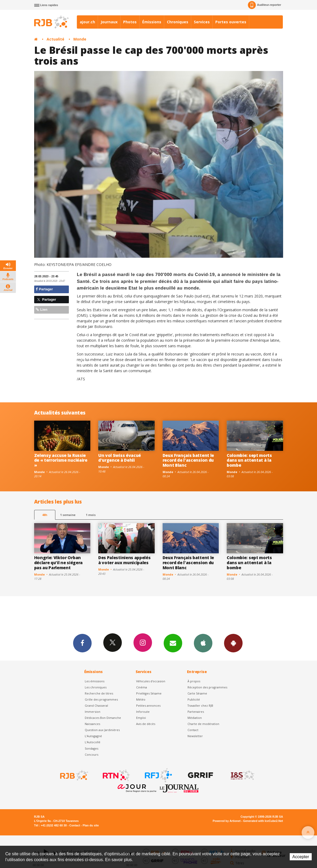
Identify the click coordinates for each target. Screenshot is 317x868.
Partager (44, 289)
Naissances (92, 724)
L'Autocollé (93, 742)
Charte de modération (203, 724)
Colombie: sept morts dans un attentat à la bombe (249, 460)
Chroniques (178, 22)
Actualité (55, 39)
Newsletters (173, 643)
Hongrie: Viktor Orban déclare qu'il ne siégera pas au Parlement (58, 563)
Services (202, 22)
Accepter (301, 857)
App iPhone (203, 643)
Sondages (91, 748)
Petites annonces (148, 705)
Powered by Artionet (227, 821)
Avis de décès (146, 724)
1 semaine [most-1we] (68, 515)
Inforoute (143, 712)
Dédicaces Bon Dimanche (103, 718)
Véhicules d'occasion (151, 681)
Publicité (194, 699)
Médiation (195, 718)
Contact (193, 730)
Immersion (93, 712)
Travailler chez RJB (200, 705)
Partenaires (196, 712)
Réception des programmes (207, 687)
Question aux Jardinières (102, 730)
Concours (91, 755)
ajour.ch (87, 22)
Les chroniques (96, 687)
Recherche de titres (99, 693)
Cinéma (142, 687)
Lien (42, 310)
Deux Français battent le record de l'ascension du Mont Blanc (188, 460)
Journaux (109, 22)
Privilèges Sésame (149, 693)
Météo (141, 699)
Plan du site (91, 825)
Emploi (141, 718)
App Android (233, 643)
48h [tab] (45, 515)
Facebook (82, 643)
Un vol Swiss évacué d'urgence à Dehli (120, 458)
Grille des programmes (101, 699)
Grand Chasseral (96, 705)
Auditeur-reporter (264, 5)
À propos (194, 681)
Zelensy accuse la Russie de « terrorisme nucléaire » (61, 460)
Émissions (152, 22)
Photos (130, 22)
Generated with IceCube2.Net (263, 821)
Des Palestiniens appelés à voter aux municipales (124, 560)
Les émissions (95, 681)
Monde (80, 39)
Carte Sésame (197, 693)
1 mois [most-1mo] (91, 515)
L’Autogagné (93, 736)
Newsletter (195, 736)
